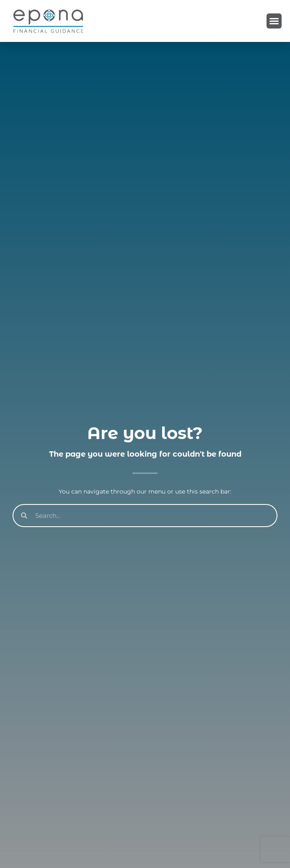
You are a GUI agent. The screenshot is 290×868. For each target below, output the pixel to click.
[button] (274, 21)
